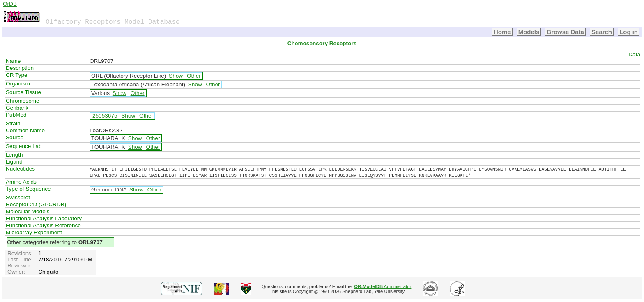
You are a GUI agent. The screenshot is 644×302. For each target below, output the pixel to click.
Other (194, 76)
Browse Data (565, 32)
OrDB (10, 4)
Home (502, 32)
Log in (629, 32)
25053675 (105, 116)
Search (602, 32)
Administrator (383, 286)
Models (529, 32)
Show (176, 76)
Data (634, 54)
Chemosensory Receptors (322, 43)
